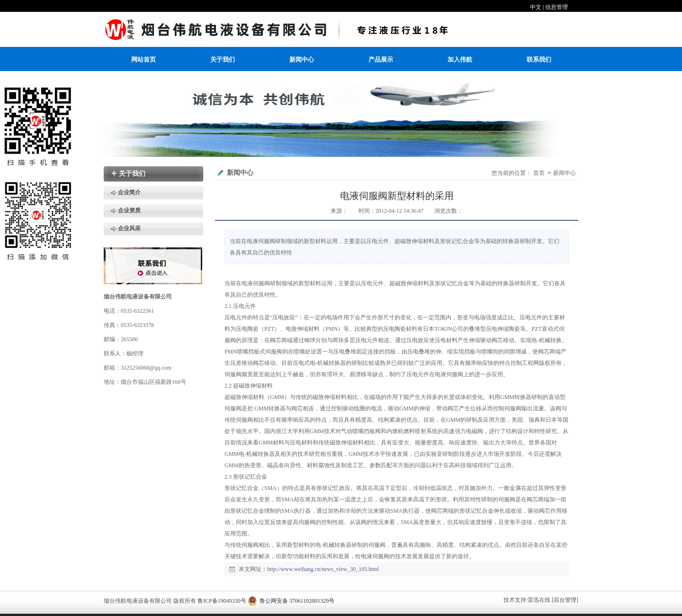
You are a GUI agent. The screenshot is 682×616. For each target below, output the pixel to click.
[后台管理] (565, 600)
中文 (536, 7)
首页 (539, 173)
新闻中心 (565, 173)
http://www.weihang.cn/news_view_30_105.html (323, 569)
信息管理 (556, 7)
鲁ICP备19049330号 (222, 601)
